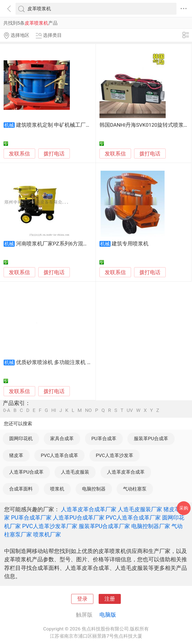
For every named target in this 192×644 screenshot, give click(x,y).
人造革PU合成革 (26, 472)
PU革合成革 (104, 438)
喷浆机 (57, 489)
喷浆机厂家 (47, 534)
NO (88, 410)
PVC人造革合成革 (59, 455)
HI (54, 410)
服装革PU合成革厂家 (104, 526)
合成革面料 (21, 489)
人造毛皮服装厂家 (140, 509)
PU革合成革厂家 (31, 518)
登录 (82, 599)
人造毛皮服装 (75, 472)
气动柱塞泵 (135, 489)
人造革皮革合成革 (126, 472)
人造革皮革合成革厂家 (89, 509)
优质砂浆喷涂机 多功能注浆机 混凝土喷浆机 (67, 362)
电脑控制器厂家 (151, 526)
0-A (7, 410)
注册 (110, 599)
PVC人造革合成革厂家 (133, 518)
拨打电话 (54, 154)
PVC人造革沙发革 (115, 455)
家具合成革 (62, 438)
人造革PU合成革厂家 (79, 518)
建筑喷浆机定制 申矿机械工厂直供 (56, 125)
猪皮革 (16, 455)
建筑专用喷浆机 (130, 244)
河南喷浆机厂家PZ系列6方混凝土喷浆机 (63, 244)
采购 (184, 508)
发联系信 (19, 154)
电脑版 (108, 615)
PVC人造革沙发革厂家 (50, 526)
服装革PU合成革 (151, 438)
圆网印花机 (21, 438)
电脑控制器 (94, 489)
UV (130, 410)
